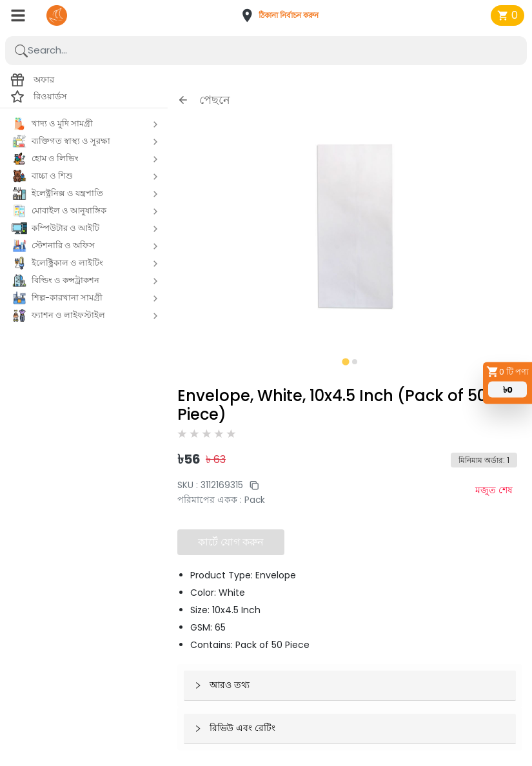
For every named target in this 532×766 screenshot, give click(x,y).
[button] (284, 15)
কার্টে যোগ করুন (231, 542)
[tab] (345, 361)
